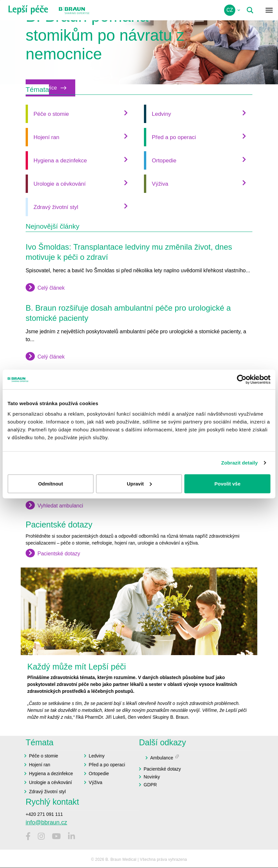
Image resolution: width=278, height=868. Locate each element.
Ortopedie (164, 161)
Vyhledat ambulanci (60, 506)
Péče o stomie (51, 114)
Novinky (152, 777)
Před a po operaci (174, 137)
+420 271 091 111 (44, 814)
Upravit (139, 483)
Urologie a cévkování (60, 184)
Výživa (160, 184)
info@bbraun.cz (46, 822)
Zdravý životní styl (56, 207)
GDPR (150, 785)
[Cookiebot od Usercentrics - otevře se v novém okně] (242, 380)
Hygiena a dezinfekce (60, 161)
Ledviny (162, 114)
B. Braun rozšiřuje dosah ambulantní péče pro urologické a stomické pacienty (128, 313)
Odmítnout (51, 483)
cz (230, 10)
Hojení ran (46, 137)
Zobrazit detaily (240, 463)
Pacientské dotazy (59, 554)
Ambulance (162, 758)
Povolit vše (228, 483)
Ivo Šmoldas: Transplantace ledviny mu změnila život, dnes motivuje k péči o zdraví (129, 252)
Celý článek (51, 287)
